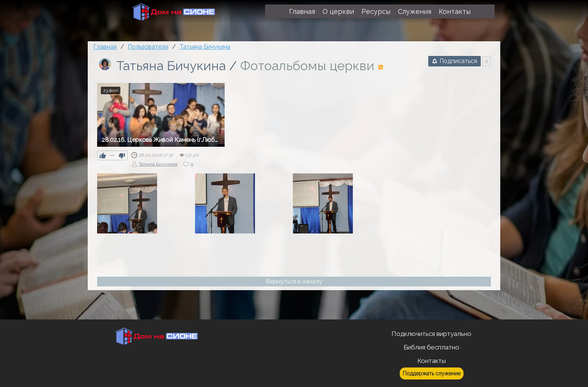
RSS (381, 67)
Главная (105, 47)
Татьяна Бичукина (171, 66)
